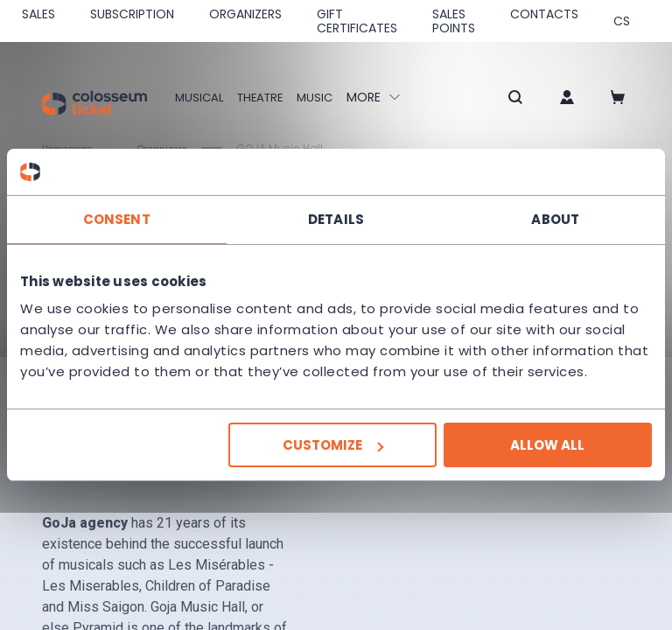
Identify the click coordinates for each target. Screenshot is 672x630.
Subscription (132, 14)
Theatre (265, 97)
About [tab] (555, 218)
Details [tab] (336, 218)
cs (622, 21)
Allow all (547, 445)
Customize (333, 445)
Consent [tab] (117, 218)
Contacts (544, 14)
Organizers (245, 14)
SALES (38, 14)
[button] (494, 98)
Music (323, 97)
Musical (200, 97)
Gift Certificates (357, 21)
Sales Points (454, 21)
